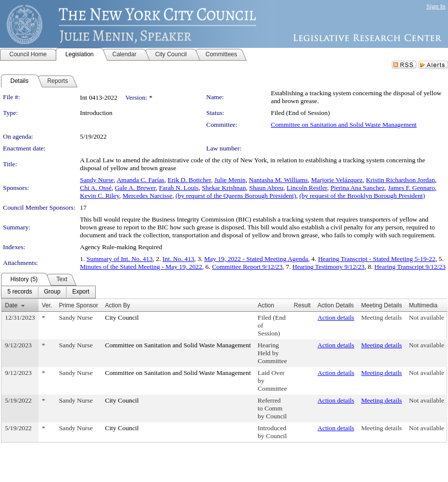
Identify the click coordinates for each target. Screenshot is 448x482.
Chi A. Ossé (96, 188)
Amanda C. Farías (140, 180)
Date (11, 305)
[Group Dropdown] (52, 292)
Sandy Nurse (97, 180)
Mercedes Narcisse (147, 196)
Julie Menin (230, 180)
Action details (336, 317)
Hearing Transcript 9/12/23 (410, 267)
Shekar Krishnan (224, 188)
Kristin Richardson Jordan (401, 180)
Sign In (436, 6)
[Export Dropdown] (81, 292)
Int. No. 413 (178, 259)
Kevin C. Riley (99, 196)
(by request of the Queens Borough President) (236, 196)
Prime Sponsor (78, 305)
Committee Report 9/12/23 (247, 267)
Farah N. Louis (179, 188)
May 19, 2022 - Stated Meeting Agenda (256, 259)
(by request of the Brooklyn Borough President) (362, 196)
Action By (118, 305)
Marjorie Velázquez (337, 180)
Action (266, 305)
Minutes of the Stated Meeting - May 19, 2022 (141, 267)
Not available (427, 317)
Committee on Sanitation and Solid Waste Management (344, 125)
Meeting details (382, 317)
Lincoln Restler (307, 188)
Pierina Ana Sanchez (358, 188)
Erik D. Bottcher (189, 180)
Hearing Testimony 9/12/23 (329, 267)
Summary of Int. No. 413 (119, 259)
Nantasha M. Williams (278, 180)
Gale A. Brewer (135, 188)
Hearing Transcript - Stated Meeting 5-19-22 (376, 259)
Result (302, 305)
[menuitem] (20, 292)
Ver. (47, 305)
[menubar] (48, 292)
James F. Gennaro (412, 188)
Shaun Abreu (266, 188)
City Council (122, 317)
